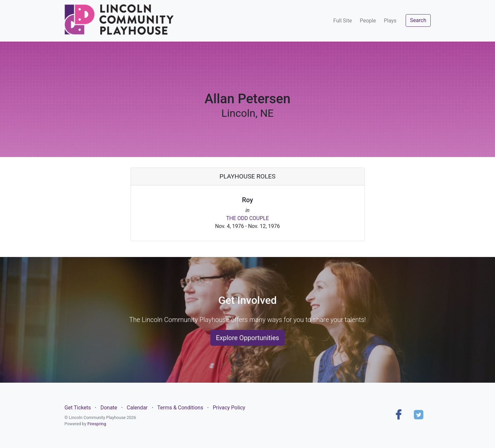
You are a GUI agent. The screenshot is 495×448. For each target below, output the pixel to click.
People (368, 21)
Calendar (137, 408)
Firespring (97, 424)
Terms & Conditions (180, 408)
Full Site (343, 21)
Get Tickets (78, 408)
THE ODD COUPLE (248, 218)
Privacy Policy (229, 408)
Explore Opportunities (248, 338)
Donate (109, 408)
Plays (390, 21)
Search (418, 20)
